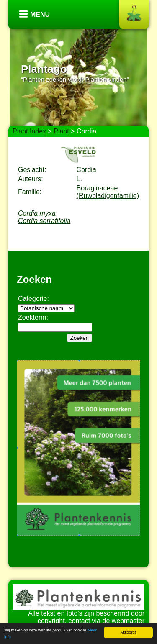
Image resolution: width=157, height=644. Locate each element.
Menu (40, 14)
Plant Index (29, 131)
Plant (61, 131)
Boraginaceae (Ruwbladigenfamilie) (108, 192)
